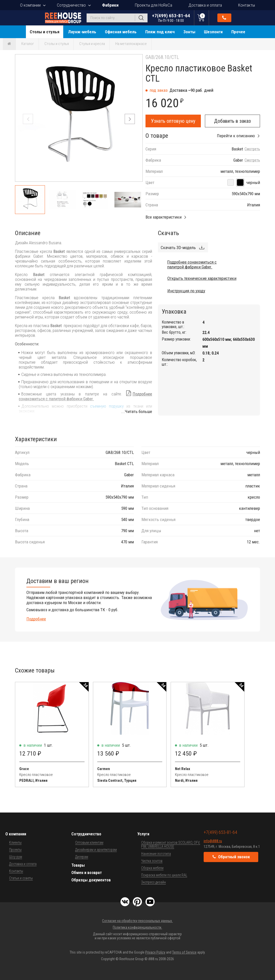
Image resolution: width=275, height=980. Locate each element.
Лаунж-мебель (82, 32)
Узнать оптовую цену (173, 121)
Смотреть (252, 149)
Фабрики (110, 5)
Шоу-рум (16, 857)
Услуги (143, 834)
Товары (78, 865)
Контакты (247, 5)
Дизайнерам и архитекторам (96, 850)
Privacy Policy (155, 952)
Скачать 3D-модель (178, 248)
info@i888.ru (213, 841)
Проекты (15, 850)
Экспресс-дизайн (153, 882)
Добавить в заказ (232, 121)
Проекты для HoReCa (153, 5)
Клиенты (15, 843)
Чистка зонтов (152, 861)
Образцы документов (91, 880)
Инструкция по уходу (186, 291)
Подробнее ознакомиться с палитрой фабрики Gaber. (85, 396)
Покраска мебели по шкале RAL (164, 875)
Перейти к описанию (236, 136)
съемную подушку (107, 406)
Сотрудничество (71, 5)
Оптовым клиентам (89, 843)
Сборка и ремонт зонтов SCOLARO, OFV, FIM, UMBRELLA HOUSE (171, 845)
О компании (30, 5)
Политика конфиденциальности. (137, 927)
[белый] (231, 182)
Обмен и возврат (87, 873)
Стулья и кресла (92, 44)
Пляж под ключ (160, 32)
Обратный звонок (224, 18)
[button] (130, 119)
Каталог (28, 44)
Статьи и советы (21, 878)
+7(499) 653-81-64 (171, 18)
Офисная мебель (121, 32)
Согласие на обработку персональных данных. (137, 921)
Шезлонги (213, 32)
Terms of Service (184, 952)
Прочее (238, 32)
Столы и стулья (45, 32)
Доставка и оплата (205, 5)
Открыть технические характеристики (202, 278)
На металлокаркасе (131, 44)
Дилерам (82, 857)
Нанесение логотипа (156, 854)
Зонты (189, 32)
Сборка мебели (152, 868)
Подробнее (36, 619)
